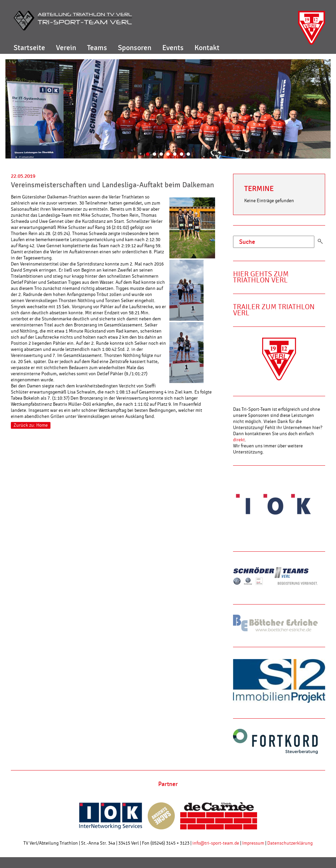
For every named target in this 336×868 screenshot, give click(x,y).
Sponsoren (135, 48)
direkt (239, 440)
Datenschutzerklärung (290, 843)
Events (173, 48)
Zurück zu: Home (31, 425)
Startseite (29, 48)
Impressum (253, 843)
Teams (97, 48)
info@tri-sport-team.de (216, 843)
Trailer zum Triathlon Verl (274, 310)
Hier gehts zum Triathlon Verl (261, 277)
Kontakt (207, 48)
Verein (66, 48)
